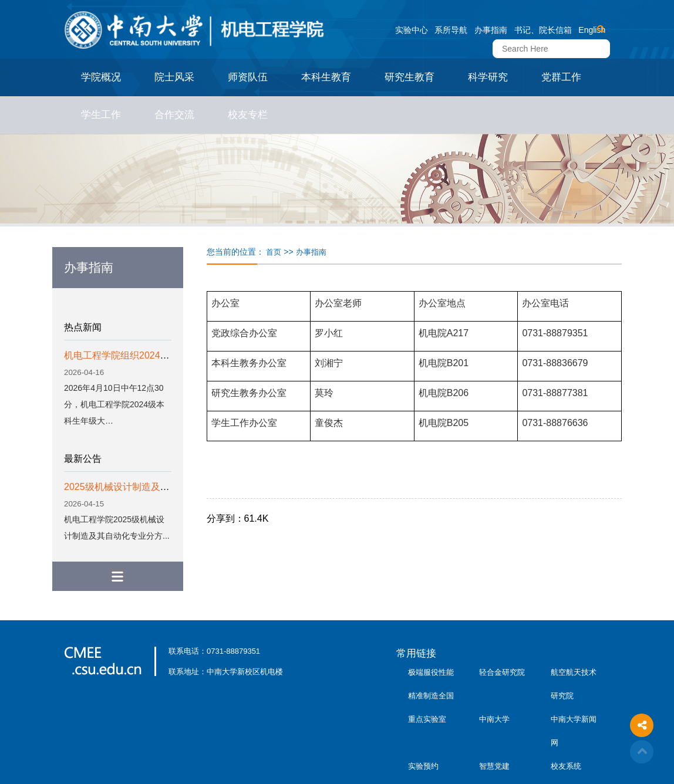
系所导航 (451, 30)
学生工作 (101, 115)
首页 (274, 252)
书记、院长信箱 (543, 30)
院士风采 (174, 77)
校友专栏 (248, 115)
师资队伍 (248, 77)
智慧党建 (494, 766)
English (592, 30)
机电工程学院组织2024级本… (126, 355)
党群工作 (561, 77)
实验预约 (423, 766)
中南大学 (494, 719)
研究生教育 (410, 77)
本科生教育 (326, 77)
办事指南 (491, 30)
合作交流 (174, 115)
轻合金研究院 (502, 672)
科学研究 (488, 77)
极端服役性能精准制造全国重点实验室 (431, 696)
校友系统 (566, 766)
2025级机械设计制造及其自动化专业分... (149, 487)
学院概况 (101, 77)
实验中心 (412, 30)
